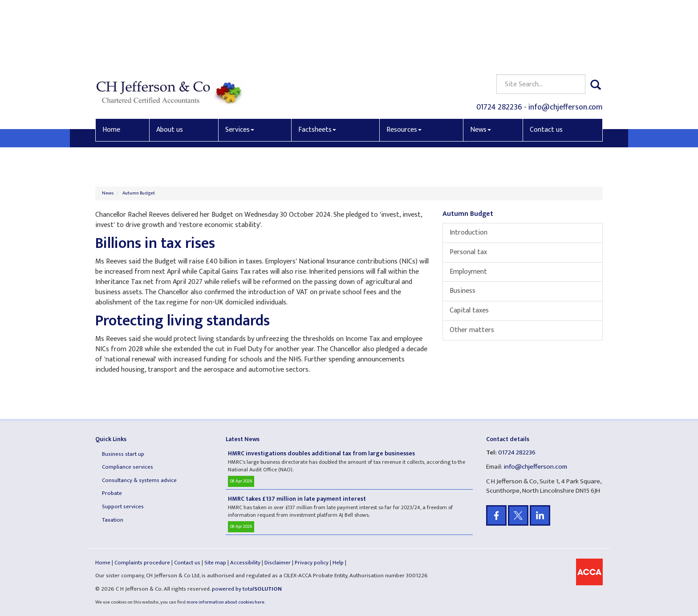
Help (338, 563)
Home (111, 65)
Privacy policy (312, 563)
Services (240, 65)
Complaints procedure (142, 563)
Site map (215, 563)
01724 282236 (499, 43)
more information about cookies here (225, 602)
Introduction (469, 233)
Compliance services (128, 467)
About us (170, 65)
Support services (123, 507)
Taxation (113, 520)
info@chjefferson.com (566, 43)
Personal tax (468, 252)
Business (463, 291)
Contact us (546, 65)
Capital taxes (469, 310)
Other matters (472, 330)
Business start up (123, 454)
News (481, 65)
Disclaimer (278, 563)
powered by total (247, 589)
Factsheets (317, 65)
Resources (404, 65)
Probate (112, 493)
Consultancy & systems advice (139, 480)
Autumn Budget (139, 193)
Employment (468, 272)
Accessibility (245, 563)
